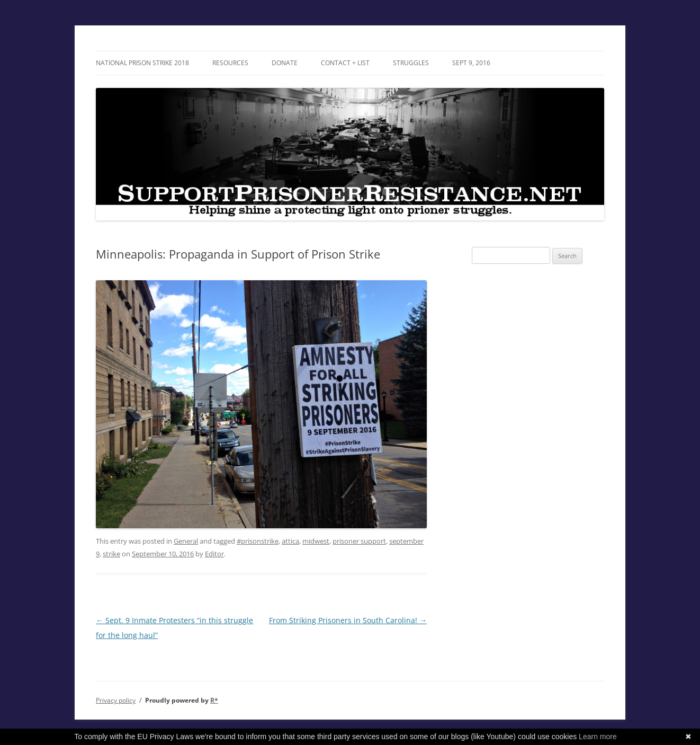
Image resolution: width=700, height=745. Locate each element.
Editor (214, 554)
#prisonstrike (258, 541)
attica (290, 541)
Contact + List (345, 63)
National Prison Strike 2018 (142, 63)
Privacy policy (116, 700)
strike (111, 554)
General (186, 541)
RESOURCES (230, 63)
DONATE (285, 63)
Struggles (411, 63)
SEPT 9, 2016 (471, 63)
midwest (316, 541)
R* (214, 700)
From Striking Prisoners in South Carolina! (348, 620)
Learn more (598, 737)
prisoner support (359, 541)
